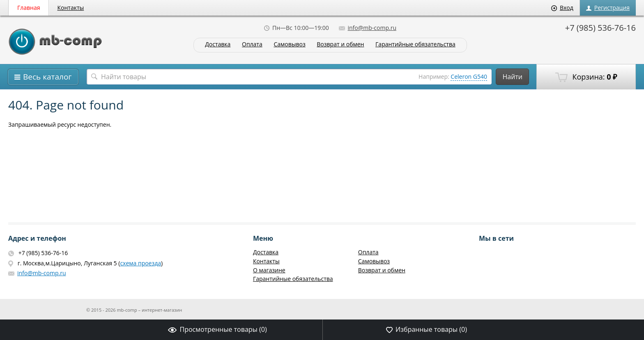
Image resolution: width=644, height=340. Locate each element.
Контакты (71, 8)
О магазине (269, 270)
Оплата (252, 44)
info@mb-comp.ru (368, 28)
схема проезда (140, 263)
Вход (562, 8)
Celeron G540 (469, 76)
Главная (29, 8)
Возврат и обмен (340, 44)
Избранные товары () (427, 329)
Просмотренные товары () (217, 329)
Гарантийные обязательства (415, 44)
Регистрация (608, 8)
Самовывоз (289, 44)
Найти (512, 77)
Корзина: (586, 77)
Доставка (218, 44)
